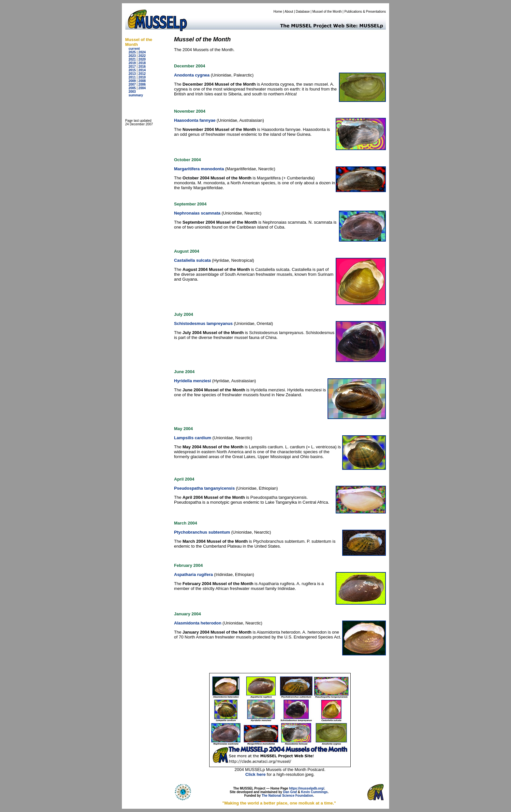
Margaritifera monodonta (199, 169)
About (289, 12)
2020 (142, 59)
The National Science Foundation (287, 796)
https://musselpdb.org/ (307, 788)
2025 (132, 52)
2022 (142, 56)
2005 (132, 88)
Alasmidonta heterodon (198, 623)
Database (303, 12)
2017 (132, 67)
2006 (142, 84)
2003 (132, 92)
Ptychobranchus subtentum (202, 532)
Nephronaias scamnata (197, 213)
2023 (132, 56)
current (134, 49)
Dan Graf (290, 792)
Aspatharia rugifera (193, 574)
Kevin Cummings (314, 792)
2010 (142, 77)
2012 (142, 74)
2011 (132, 77)
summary (136, 95)
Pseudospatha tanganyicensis (204, 488)
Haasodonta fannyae (195, 120)
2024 (142, 52)
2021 (132, 59)
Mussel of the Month (327, 12)
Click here (255, 774)
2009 (132, 81)
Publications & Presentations (365, 12)
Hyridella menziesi (192, 381)
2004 (142, 88)
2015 (132, 70)
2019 (132, 63)
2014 (142, 70)
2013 (132, 74)
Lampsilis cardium (193, 438)
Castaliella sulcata (192, 260)
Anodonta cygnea (192, 75)
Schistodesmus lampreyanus (203, 323)
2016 (142, 67)
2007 (132, 84)
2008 (142, 81)
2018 (142, 63)
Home (278, 12)
